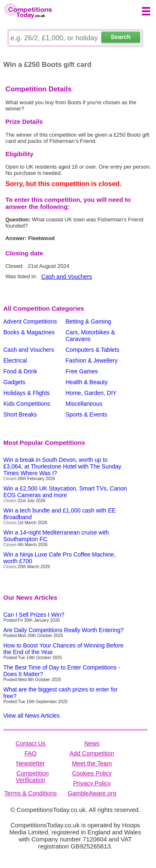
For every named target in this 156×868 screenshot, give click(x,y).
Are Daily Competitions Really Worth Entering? (63, 630)
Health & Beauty (87, 382)
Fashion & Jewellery (91, 360)
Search (121, 37)
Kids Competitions (27, 404)
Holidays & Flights (27, 393)
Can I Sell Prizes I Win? (34, 615)
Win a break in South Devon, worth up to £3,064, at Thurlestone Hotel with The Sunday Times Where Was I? (62, 466)
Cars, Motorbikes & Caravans (90, 336)
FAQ (30, 753)
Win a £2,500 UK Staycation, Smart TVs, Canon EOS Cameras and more (65, 492)
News (92, 743)
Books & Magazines (29, 332)
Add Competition (92, 753)
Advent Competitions (30, 321)
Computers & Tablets (93, 350)
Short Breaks (20, 414)
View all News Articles (32, 716)
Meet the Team (92, 763)
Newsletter (30, 763)
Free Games (82, 371)
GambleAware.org (92, 793)
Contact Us (30, 743)
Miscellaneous (84, 404)
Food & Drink (20, 371)
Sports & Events (86, 414)
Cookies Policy (92, 773)
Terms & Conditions (30, 793)
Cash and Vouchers (67, 277)
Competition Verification (32, 777)
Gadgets (14, 382)
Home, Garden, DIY (91, 393)
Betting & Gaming (88, 321)
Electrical (15, 360)
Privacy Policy (92, 783)
